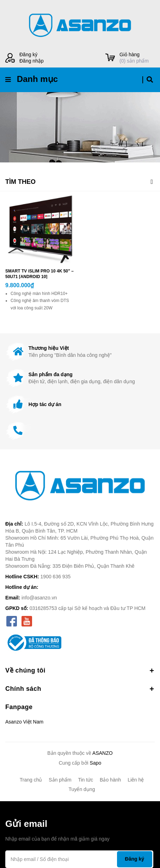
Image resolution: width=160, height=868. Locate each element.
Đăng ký (28, 54)
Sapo (96, 763)
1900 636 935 (56, 577)
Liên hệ (136, 780)
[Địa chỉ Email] (79, 859)
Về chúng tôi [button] (80, 670)
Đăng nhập (32, 61)
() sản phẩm (137, 57)
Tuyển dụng (82, 789)
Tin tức (85, 780)
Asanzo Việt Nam (24, 722)
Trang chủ (31, 780)
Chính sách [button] (80, 689)
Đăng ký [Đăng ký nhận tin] (135, 859)
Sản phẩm (60, 780)
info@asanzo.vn (39, 598)
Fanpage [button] (19, 707)
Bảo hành (110, 780)
